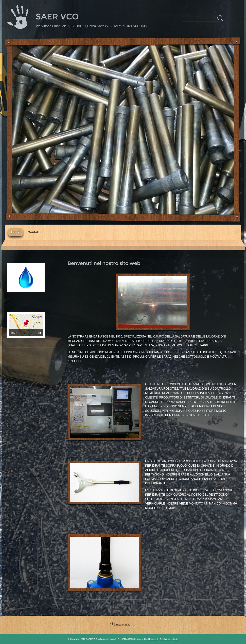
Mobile (175, 639)
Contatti (34, 232)
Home (16, 232)
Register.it (153, 639)
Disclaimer (165, 639)
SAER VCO (57, 16)
